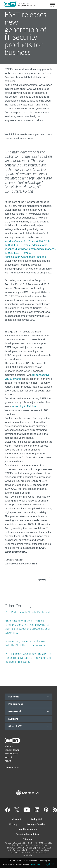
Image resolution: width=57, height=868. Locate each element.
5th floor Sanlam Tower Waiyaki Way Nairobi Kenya (12, 754)
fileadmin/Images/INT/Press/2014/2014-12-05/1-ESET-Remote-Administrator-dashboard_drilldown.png (27, 245)
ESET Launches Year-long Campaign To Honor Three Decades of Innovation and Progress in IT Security (28, 658)
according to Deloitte (24, 406)
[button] (51, 5)
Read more (36, 864)
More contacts (12, 767)
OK (53, 864)
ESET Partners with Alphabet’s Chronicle (28, 612)
